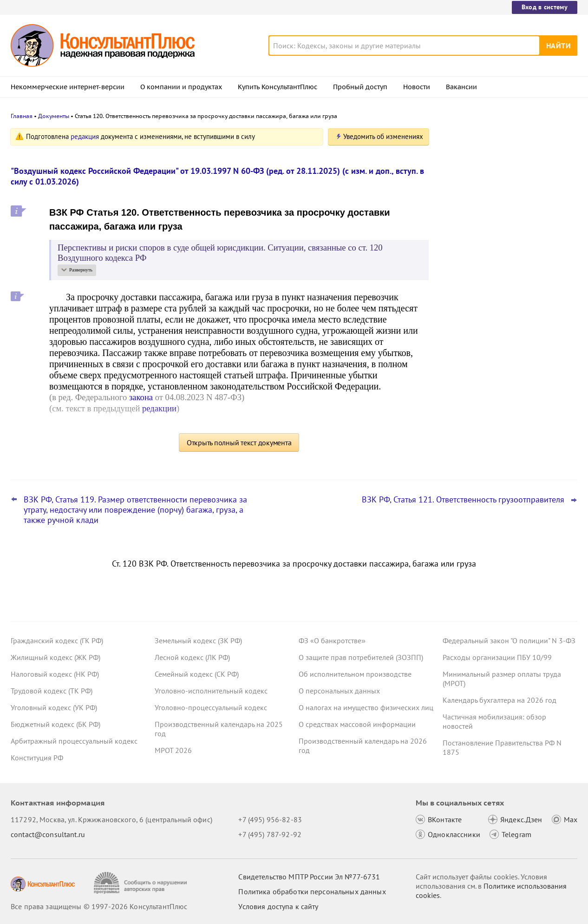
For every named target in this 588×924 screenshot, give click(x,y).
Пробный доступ (360, 87)
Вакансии (461, 87)
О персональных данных (339, 691)
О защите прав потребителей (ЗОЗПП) (361, 657)
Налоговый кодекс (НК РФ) (55, 674)
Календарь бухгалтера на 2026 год (500, 700)
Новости (417, 87)
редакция (85, 136)
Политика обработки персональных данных (312, 891)
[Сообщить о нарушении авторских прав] (141, 883)
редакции (159, 408)
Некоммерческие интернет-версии (68, 87)
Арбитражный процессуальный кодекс (74, 741)
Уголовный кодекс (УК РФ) (54, 707)
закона (141, 397)
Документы (54, 116)
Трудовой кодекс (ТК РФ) (52, 691)
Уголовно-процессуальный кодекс (211, 707)
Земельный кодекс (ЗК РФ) (198, 640)
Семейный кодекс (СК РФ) (197, 674)
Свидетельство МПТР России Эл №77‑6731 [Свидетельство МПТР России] (309, 877)
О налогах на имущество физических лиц (366, 707)
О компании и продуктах (181, 87)
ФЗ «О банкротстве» (332, 640)
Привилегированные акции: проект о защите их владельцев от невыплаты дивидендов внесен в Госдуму (505, 233)
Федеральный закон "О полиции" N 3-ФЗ (509, 640)
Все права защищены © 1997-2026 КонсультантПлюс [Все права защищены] (99, 906)
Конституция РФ (37, 758)
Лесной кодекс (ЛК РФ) (192, 657)
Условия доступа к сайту (278, 906)
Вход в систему (545, 7)
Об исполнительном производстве (355, 674)
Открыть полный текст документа (239, 442)
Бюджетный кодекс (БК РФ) (56, 724)
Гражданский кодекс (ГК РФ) (57, 640)
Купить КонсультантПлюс (278, 87)
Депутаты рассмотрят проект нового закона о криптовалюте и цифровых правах (504, 182)
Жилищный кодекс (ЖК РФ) (56, 657)
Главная (22, 116)
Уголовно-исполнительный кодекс (211, 691)
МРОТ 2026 (173, 750)
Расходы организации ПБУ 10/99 (497, 657)
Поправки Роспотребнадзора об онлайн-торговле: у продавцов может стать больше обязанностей (506, 334)
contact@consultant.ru (48, 834)
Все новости (467, 364)
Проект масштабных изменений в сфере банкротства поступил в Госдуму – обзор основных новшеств (508, 284)
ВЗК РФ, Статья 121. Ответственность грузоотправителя (463, 500)
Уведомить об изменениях (383, 136)
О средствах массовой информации (357, 724)
